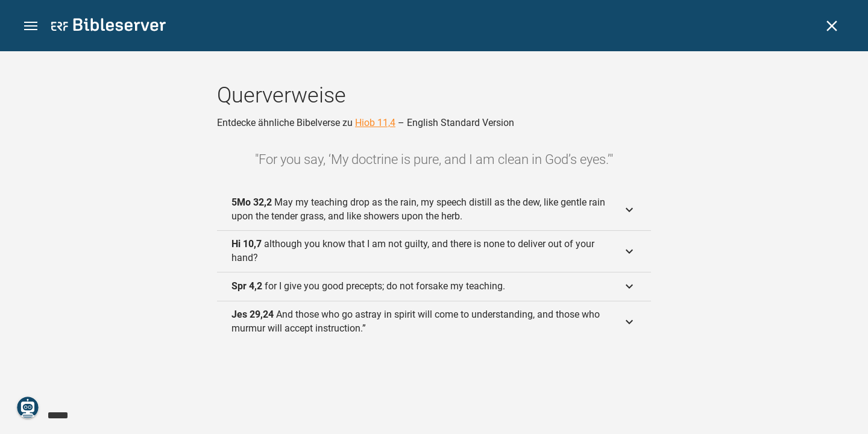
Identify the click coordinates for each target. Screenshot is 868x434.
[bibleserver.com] (108, 27)
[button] (31, 26)
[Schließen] (832, 26)
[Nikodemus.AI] (28, 407)
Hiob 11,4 (375, 123)
